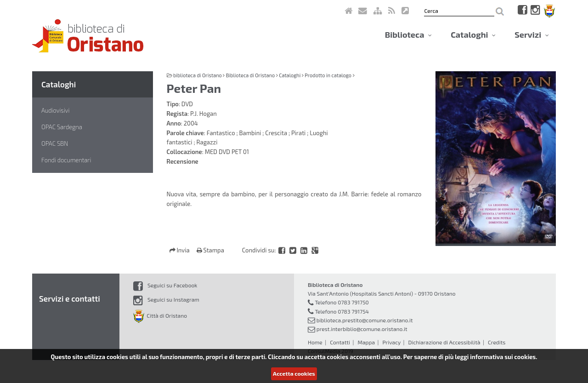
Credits (497, 342)
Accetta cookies (294, 373)
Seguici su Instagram (166, 299)
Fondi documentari (66, 160)
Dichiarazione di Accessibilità (444, 342)
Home (315, 342)
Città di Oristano (160, 315)
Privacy (391, 342)
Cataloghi (473, 34)
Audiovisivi (55, 110)
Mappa (366, 342)
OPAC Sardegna (62, 127)
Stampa (210, 250)
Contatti (340, 342)
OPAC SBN (55, 143)
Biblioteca (408, 34)
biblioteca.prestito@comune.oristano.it (365, 320)
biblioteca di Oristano (198, 75)
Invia (180, 250)
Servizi (532, 34)
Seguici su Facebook (165, 285)
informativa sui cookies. (503, 357)
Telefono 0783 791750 (342, 302)
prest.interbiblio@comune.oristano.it (362, 329)
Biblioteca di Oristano (250, 75)
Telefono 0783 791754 (342, 311)
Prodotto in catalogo (328, 75)
